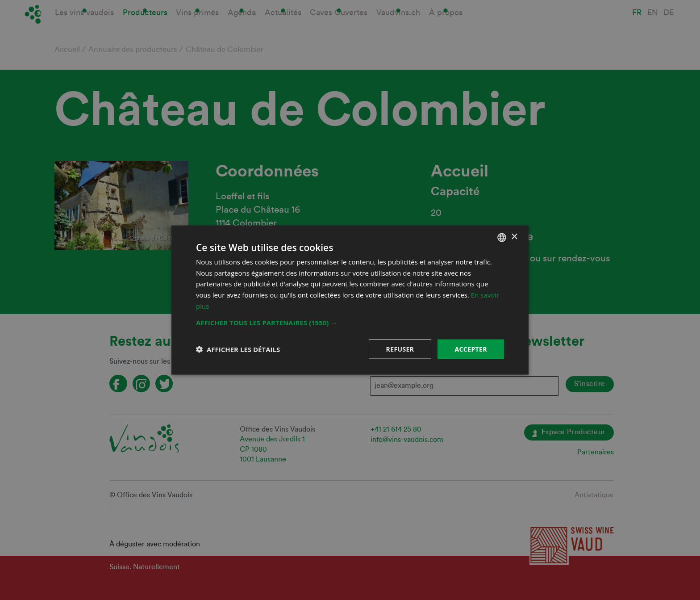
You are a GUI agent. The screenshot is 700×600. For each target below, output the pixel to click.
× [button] (514, 237)
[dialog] (350, 300)
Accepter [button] (471, 349)
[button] (350, 322)
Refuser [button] (400, 349)
